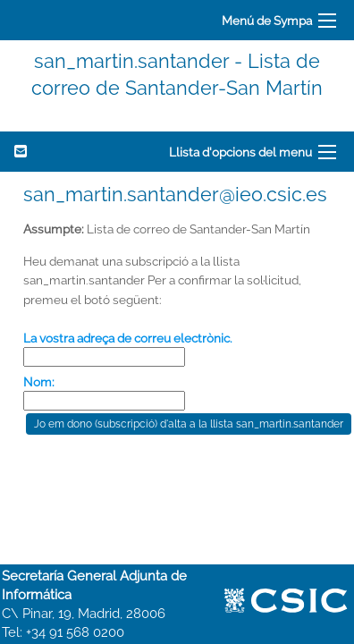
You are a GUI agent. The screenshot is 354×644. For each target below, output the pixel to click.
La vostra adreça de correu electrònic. (128, 338)
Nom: (39, 382)
